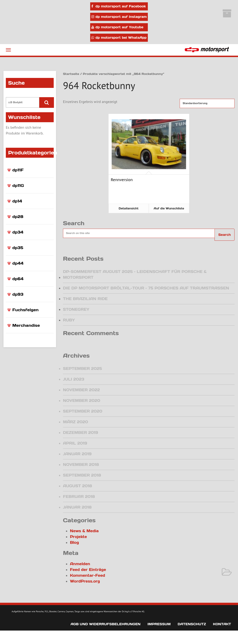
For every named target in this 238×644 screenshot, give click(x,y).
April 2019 (75, 443)
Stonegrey (76, 309)
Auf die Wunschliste (169, 208)
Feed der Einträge (88, 570)
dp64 (18, 279)
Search (225, 235)
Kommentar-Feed (88, 575)
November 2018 (81, 465)
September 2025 (83, 368)
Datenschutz (192, 624)
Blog (74, 542)
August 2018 (78, 486)
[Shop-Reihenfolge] (207, 103)
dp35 (18, 248)
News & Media (84, 531)
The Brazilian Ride (85, 299)
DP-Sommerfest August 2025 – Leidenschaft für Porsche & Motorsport (135, 274)
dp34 (18, 232)
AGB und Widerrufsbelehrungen (105, 624)
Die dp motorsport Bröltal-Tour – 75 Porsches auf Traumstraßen (146, 288)
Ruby (69, 320)
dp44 (18, 263)
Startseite (71, 74)
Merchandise (26, 325)
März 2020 (76, 422)
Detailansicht (129, 208)
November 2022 (81, 390)
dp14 (17, 201)
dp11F (18, 170)
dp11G (18, 186)
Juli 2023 (74, 379)
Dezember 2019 (81, 433)
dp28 (18, 217)
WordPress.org (85, 581)
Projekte (78, 537)
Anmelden (80, 564)
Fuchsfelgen (25, 310)
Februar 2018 (79, 497)
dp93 (18, 294)
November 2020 (82, 400)
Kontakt (222, 624)
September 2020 (83, 411)
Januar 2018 (77, 507)
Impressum (159, 624)
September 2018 (82, 475)
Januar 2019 (77, 454)
